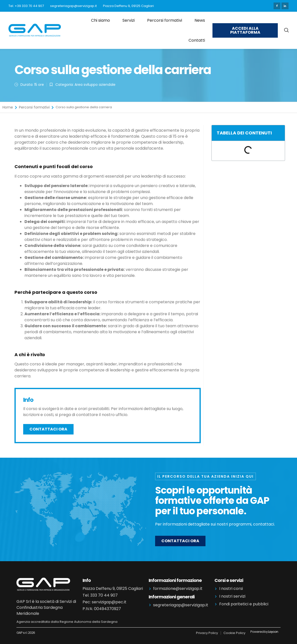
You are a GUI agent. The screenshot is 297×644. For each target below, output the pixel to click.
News (200, 20)
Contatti (197, 39)
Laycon (273, 631)
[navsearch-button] (286, 30)
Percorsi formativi (165, 20)
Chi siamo (100, 20)
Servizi (129, 20)
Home (8, 107)
